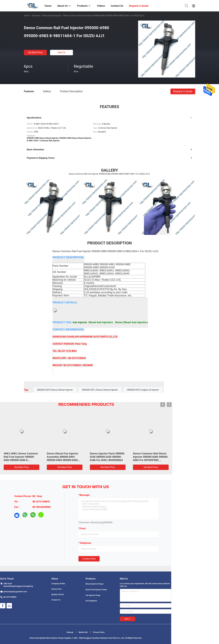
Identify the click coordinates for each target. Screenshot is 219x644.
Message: (85, 495)
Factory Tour (56, 589)
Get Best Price (35, 52)
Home (27, 16)
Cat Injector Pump (93, 595)
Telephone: (86, 543)
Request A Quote (183, 91)
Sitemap (70, 632)
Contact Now (89, 559)
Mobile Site (83, 632)
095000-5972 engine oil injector (143, 390)
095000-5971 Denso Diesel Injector (100, 390)
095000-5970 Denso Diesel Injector (55, 390)
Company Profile (58, 584)
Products (36, 16)
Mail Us (61, 52)
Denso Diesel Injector (52, 16)
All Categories (91, 601)
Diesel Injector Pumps (95, 584)
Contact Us (56, 600)
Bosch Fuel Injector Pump (96, 590)
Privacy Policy (99, 632)
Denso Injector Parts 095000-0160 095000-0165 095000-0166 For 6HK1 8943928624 (107, 457)
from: (83, 528)
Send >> (128, 619)
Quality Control (58, 594)
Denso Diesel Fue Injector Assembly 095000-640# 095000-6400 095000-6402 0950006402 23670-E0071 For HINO (64, 460)
